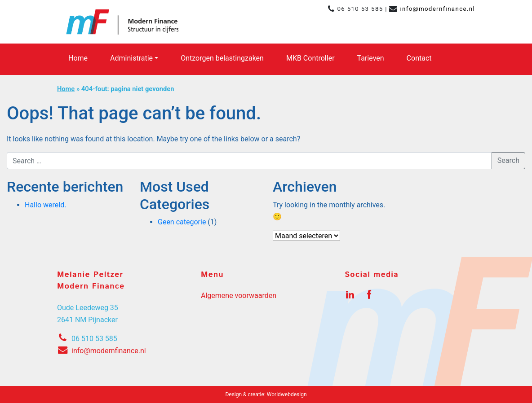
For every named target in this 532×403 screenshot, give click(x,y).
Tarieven (371, 58)
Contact (419, 58)
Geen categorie (182, 222)
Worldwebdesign (287, 394)
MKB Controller (310, 58)
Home (78, 58)
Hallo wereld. (45, 205)
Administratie (131, 58)
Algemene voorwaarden (239, 296)
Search (508, 160)
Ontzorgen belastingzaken (222, 58)
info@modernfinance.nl (437, 9)
